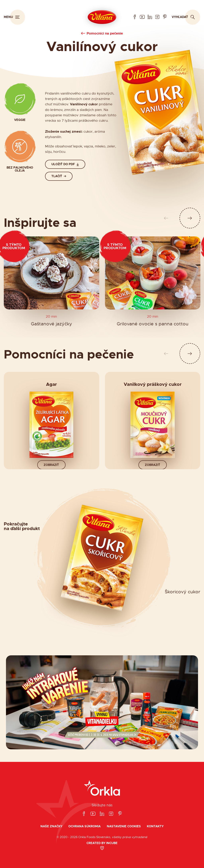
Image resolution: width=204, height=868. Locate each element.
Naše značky (51, 826)
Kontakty (155, 826)
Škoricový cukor (182, 592)
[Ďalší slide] (190, 218)
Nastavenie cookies (124, 826)
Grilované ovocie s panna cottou (153, 324)
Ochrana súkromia (84, 826)
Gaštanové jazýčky (51, 324)
